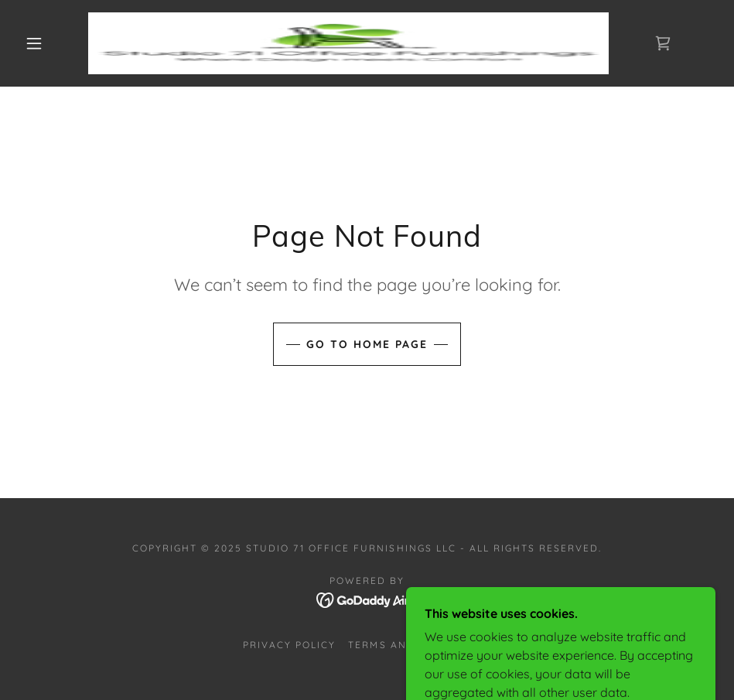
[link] (348, 43)
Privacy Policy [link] (289, 645)
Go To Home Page (367, 344)
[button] (35, 43)
